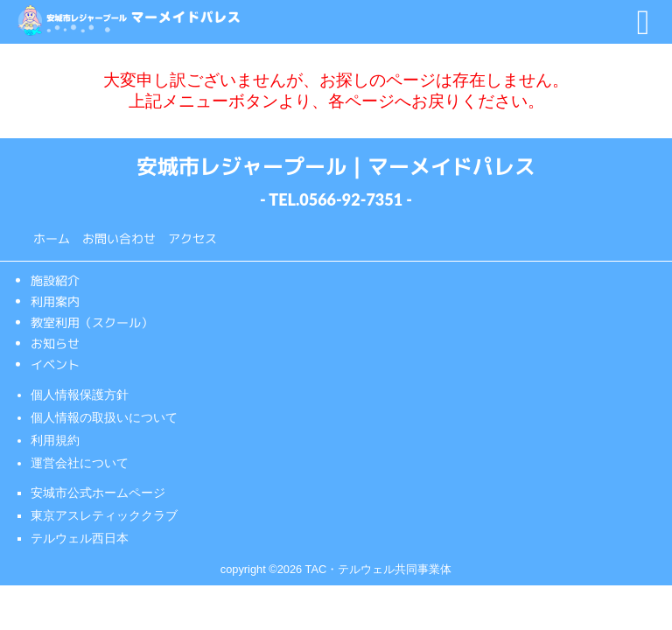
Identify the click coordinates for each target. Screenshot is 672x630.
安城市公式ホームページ (98, 493)
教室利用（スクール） (92, 322)
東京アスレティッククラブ (104, 515)
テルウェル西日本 (80, 538)
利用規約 (55, 440)
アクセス (192, 238)
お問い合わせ (119, 238)
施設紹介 (55, 280)
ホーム (52, 238)
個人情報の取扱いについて (104, 417)
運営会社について (80, 463)
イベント (55, 364)
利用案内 (55, 301)
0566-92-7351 (351, 199)
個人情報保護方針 (80, 395)
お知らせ (55, 343)
